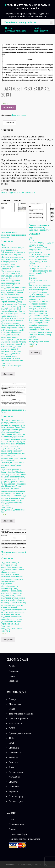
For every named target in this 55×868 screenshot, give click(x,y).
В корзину (9, 107)
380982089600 (41, 31)
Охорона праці (16, 796)
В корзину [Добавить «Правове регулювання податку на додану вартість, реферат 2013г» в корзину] (35, 353)
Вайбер (12, 666)
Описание (9, 123)
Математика (15, 704)
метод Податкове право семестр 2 (18, 193)
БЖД (11, 743)
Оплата (12, 829)
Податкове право (19, 115)
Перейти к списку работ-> (20, 22)
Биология (13, 757)
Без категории (16, 801)
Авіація (13, 699)
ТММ (12, 738)
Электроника (15, 723)
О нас (12, 819)
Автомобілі (14, 777)
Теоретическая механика (21, 714)
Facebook (13, 681)
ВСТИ (12, 728)
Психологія (14, 787)
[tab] (9, 123)
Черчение (13, 791)
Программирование (19, 719)
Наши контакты (17, 824)
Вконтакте (14, 671)
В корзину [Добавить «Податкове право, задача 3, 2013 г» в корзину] (8, 640)
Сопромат (14, 762)
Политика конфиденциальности (25, 839)
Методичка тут (35, 339)
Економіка (14, 748)
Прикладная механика (20, 733)
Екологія (13, 782)
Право (12, 709)
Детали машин (16, 772)
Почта (12, 676)
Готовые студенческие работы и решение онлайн (28, 7)
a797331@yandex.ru (15, 31)
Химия (12, 767)
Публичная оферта (18, 834)
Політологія (15, 753)
